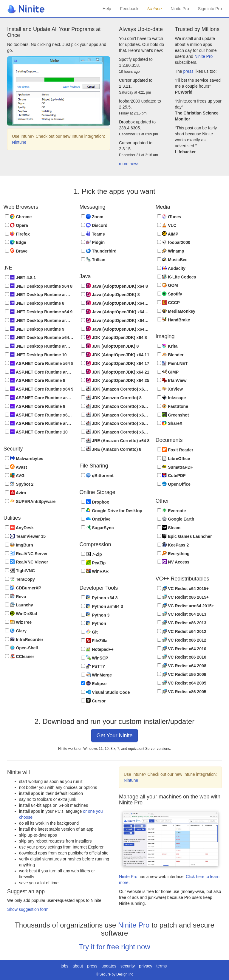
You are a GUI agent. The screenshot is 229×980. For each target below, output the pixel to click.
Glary (16, 631)
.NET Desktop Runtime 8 (35, 303)
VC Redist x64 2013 (182, 614)
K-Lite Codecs (177, 277)
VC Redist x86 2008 (182, 674)
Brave (16, 251)
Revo (16, 596)
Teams (93, 234)
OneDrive (96, 519)
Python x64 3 (99, 598)
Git (89, 632)
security (128, 966)
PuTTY (93, 666)
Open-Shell (22, 648)
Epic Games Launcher (185, 536)
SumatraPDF (175, 467)
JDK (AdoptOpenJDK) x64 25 (115, 380)
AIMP (168, 234)
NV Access (173, 562)
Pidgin (93, 242)
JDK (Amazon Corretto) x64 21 (115, 423)
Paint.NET (172, 363)
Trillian (93, 260)
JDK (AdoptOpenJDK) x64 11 (115, 355)
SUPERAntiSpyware (30, 501)
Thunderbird (99, 251)
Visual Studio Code (106, 692)
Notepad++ (97, 649)
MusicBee (172, 260)
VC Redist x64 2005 (182, 683)
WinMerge (97, 675)
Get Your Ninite (114, 736)
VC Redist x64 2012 (182, 631)
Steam (169, 528)
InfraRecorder (24, 639)
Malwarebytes (24, 458)
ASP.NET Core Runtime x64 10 (39, 415)
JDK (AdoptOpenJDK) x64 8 (114, 337)
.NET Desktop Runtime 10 (36, 355)
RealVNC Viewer (27, 562)
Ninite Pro (180, 9)
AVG (15, 475)
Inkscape (172, 398)
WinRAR (95, 571)
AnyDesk (19, 528)
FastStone (173, 406)
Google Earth (176, 519)
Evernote (172, 510)
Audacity (171, 268)
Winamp (171, 251)
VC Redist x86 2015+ (183, 597)
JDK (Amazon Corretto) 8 (111, 398)
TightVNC (20, 570)
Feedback (129, 9)
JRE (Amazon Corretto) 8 (111, 449)
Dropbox (95, 502)
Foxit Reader (175, 450)
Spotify (170, 294)
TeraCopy (20, 579)
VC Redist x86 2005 (182, 691)
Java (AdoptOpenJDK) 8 (110, 294)
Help (107, 9)
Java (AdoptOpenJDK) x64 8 (114, 286)
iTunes (169, 217)
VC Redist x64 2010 (182, 648)
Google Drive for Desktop (112, 510)
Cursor (93, 700)
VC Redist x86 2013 (182, 623)
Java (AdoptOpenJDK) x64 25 (115, 329)
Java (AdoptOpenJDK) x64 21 (115, 320)
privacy (146, 966)
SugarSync (98, 528)
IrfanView (172, 380)
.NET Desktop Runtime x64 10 (39, 337)
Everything (173, 553)
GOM (168, 285)
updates (109, 966)
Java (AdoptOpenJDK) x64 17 (115, 312)
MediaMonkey (176, 311)
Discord (94, 225)
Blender (170, 355)
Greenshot (173, 415)
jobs (65, 966)
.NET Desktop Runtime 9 (35, 329)
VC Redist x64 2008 (182, 666)
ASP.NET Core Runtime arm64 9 (39, 398)
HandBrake (174, 319)
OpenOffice (174, 484)
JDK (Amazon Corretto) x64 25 (115, 432)
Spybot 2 (19, 484)
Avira (16, 493)
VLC (167, 225)
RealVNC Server (26, 553)
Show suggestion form (28, 909)
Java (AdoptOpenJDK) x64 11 (115, 303)
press (188, 71)
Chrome (18, 217)
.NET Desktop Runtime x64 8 (39, 286)
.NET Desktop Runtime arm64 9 (39, 320)
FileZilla (94, 641)
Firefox (17, 234)
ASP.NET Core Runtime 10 (36, 432)
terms (161, 966)
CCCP (168, 302)
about (78, 966)
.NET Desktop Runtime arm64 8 (39, 294)
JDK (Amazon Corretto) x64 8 (115, 389)
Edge (16, 242)
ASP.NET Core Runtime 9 (35, 406)
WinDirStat (21, 613)
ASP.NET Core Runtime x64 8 (39, 363)
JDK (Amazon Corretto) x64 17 (115, 415)
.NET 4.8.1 (21, 277)
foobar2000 (174, 242)
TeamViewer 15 (25, 536)
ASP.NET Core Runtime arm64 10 (39, 423)
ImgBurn (19, 545)
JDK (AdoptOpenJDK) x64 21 (115, 372)
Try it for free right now (114, 947)
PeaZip (93, 562)
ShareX (170, 423)
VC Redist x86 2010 (182, 657)
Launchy (19, 605)
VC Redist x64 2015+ (183, 588)
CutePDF (171, 475)
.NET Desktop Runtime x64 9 (39, 312)
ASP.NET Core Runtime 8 (35, 380)
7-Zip (92, 554)
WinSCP (95, 658)
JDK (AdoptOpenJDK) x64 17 (115, 363)
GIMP (168, 372)
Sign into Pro (210, 9)
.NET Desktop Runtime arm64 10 (39, 346)
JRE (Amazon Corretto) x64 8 (115, 441)
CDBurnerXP (23, 588)
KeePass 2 (173, 545)
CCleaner (20, 656)
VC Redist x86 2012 (182, 640)
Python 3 (95, 615)
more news (129, 164)
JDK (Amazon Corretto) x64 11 (115, 406)
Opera (17, 225)
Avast (16, 467)
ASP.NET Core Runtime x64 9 (39, 389)
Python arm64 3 (102, 606)
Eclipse (94, 683)
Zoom (92, 217)
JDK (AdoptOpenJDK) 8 (110, 346)
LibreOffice (174, 458)
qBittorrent (97, 475)
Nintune (19, 142)
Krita (167, 346)
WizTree (18, 622)
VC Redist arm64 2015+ (186, 605)
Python (94, 623)
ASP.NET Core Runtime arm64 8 (39, 372)
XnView (170, 389)
